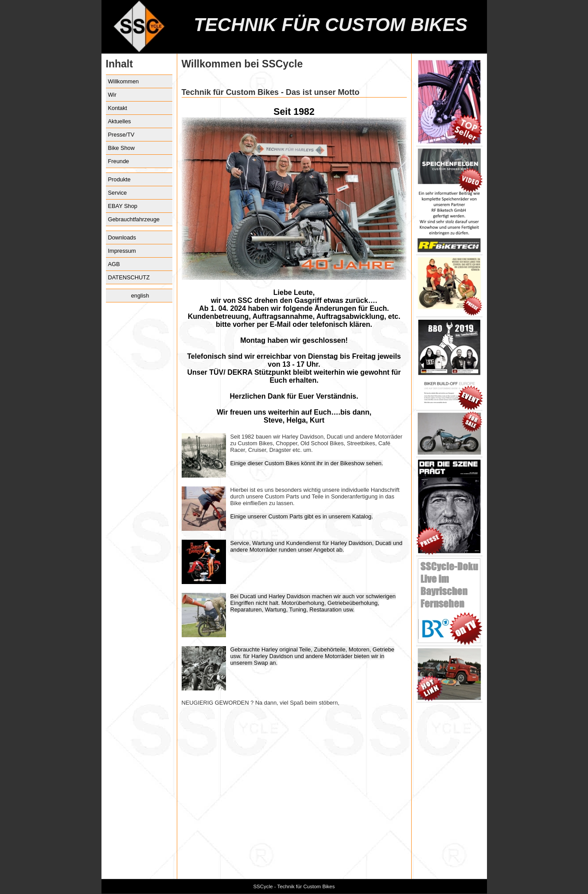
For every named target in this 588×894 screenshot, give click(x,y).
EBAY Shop (123, 206)
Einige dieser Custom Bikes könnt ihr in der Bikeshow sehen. (307, 463)
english (140, 296)
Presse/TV (121, 135)
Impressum (122, 251)
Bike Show (121, 148)
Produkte (119, 179)
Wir (112, 95)
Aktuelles (120, 121)
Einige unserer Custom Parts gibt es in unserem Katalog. (302, 516)
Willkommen (124, 81)
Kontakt (118, 108)
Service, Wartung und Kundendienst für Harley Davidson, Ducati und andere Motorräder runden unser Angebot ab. (317, 546)
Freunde (119, 161)
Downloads (122, 237)
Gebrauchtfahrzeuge (134, 219)
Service (118, 193)
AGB (114, 264)
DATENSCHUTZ (129, 277)
